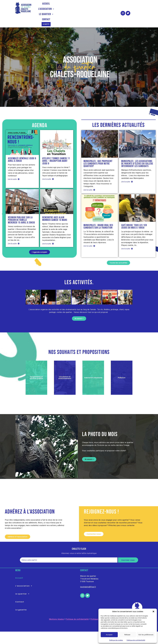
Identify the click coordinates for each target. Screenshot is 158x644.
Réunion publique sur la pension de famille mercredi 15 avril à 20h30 (21, 209)
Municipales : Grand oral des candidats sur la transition (98, 215)
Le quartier (87, 5)
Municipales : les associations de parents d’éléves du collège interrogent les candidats (137, 152)
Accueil (50, 5)
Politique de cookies (116, 640)
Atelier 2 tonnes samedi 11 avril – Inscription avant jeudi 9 (56, 150)
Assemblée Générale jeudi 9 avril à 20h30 (22, 148)
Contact (104, 5)
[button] (153, 611)
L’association (67, 5)
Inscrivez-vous (128, 549)
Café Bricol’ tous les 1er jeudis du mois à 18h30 (134, 215)
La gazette (77, 11)
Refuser (127, 635)
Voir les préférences (146, 635)
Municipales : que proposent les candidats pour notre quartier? (98, 152)
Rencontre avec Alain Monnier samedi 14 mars (55, 207)
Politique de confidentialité (136, 640)
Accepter (109, 635)
